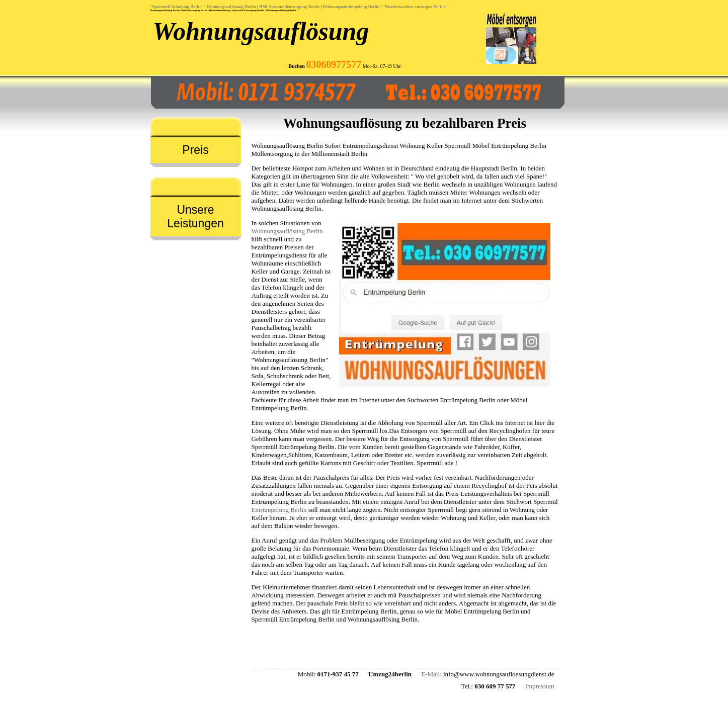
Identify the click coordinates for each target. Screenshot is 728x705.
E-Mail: (431, 674)
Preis (195, 150)
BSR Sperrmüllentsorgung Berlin (289, 7)
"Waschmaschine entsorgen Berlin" (415, 7)
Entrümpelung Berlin (279, 510)
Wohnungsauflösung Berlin (231, 7)
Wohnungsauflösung (261, 31)
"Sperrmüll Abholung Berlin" (177, 7)
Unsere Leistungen (195, 216)
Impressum (540, 686)
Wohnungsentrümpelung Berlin (351, 7)
